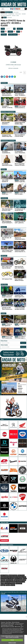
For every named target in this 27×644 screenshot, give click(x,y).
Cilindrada (4, 34)
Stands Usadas (18, 579)
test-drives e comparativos (6, 16)
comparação (9, 17)
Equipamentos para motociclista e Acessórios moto (13, 577)
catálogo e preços (9, 12)
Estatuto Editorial (16, 622)
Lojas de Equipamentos (20, 580)
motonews (24, 14)
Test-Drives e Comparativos (8, 112)
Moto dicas (4, 285)
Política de (12, 643)
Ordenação (20, 29)
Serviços (13, 585)
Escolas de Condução (10, 584)
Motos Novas (21, 575)
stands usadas (18, 14)
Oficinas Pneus (10, 580)
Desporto (4, 227)
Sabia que (4, 256)
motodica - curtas (15, 16)
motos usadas (16, 12)
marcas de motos (4, 14)
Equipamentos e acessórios (8, 141)
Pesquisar (23, 343)
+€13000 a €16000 (13, 34)
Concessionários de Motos (7, 579)
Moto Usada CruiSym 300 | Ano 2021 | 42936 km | (13, 601)
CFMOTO (10, 32)
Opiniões (4, 169)
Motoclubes (19, 584)
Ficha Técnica (9, 622)
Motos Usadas (4, 575)
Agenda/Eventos (13, 575)
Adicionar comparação (13, 68)
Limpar (3, 29)
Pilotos (8, 585)
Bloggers (3, 585)
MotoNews (4, 83)
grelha (5, 17)
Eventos (3, 313)
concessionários (11, 14)
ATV (3, 32)
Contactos (3, 622)
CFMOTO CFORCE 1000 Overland (13, 65)
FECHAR (12, 640)
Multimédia (4, 198)
